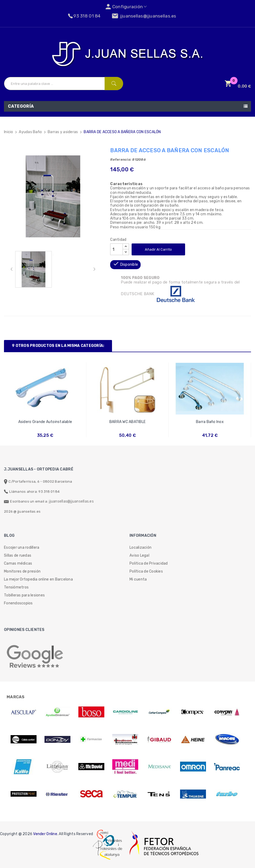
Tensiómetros (16, 587)
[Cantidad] (117, 249)
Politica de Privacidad (149, 563)
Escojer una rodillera (22, 548)
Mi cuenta (138, 579)
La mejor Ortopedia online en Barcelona (38, 579)
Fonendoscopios (18, 603)
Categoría (21, 106)
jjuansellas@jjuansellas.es (71, 501)
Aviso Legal (139, 555)
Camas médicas (18, 563)
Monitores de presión (22, 571)
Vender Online (45, 834)
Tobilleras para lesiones (24, 595)
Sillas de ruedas (18, 555)
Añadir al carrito (158, 249)
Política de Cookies (146, 571)
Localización (140, 548)
